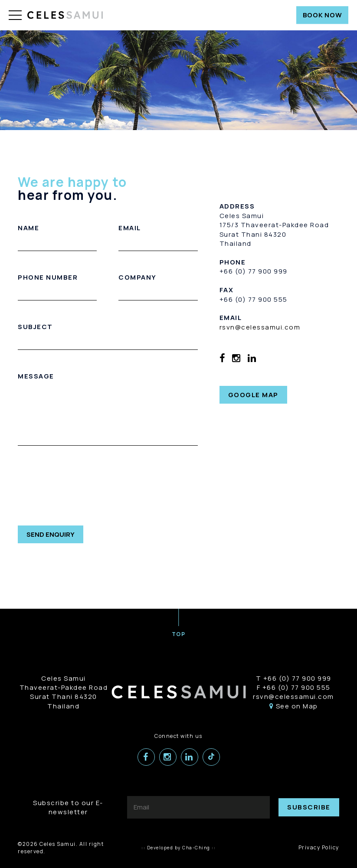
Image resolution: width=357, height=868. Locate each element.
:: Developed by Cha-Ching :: (178, 848)
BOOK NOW (323, 15)
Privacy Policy (319, 847)
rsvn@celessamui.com (260, 327)
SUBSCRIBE (309, 807)
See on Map (294, 706)
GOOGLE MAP (253, 395)
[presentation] (84, 487)
